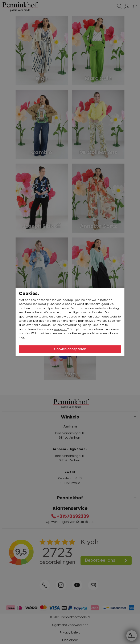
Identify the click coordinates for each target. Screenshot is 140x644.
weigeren (61, 329)
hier (118, 321)
